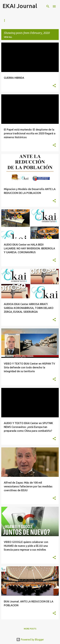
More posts (30, 629)
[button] (54, 86)
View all (8, 37)
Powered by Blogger (30, 640)
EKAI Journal (20, 6)
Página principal (12, 20)
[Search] (48, 6)
